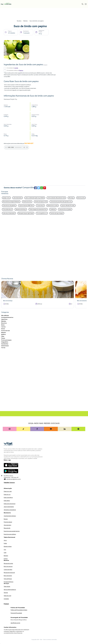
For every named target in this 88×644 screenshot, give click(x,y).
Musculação (7, 528)
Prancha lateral (8, 522)
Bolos (3, 325)
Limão (16, 68)
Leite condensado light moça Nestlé (35, 198)
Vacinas (6, 593)
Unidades (6, 599)
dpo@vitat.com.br (15, 623)
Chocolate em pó (7, 209)
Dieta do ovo (7, 494)
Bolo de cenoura (8, 566)
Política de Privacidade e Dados (19, 610)
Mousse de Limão (8, 563)
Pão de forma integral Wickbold (11, 202)
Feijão (5, 543)
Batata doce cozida (53, 205)
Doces (3, 329)
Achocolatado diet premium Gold (56, 198)
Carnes (3, 327)
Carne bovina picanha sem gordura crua (61, 202)
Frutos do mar (6, 331)
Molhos (3, 334)
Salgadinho (5, 342)
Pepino (21, 70)
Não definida (5, 315)
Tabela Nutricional (9, 537)
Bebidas (25, 21)
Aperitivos (4, 319)
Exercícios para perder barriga (12, 531)
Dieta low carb (8, 491)
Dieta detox (7, 501)
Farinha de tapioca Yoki (41, 202)
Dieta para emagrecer (10, 504)
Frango (6, 559)
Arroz (5, 540)
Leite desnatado (18, 198)
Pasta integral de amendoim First (38, 209)
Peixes (3, 338)
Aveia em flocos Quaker (65, 209)
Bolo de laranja (8, 576)
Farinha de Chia (27, 202)
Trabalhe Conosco (9, 483)
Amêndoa (53, 209)
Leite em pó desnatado (9, 213)
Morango (71, 198)
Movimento (7, 513)
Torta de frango (8, 579)
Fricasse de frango (9, 582)
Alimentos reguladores (10, 510)
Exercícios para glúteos (10, 534)
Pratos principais (6, 340)
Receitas (19, 21)
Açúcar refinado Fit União (68, 205)
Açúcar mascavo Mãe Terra (26, 205)
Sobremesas (5, 346)
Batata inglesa (8, 546)
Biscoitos (4, 323)
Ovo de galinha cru (42, 213)
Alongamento (7, 525)
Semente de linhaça (21, 209)
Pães (3, 336)
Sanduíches (5, 344)
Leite (5, 553)
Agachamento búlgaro (10, 516)
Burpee (6, 519)
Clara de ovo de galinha (9, 205)
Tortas (3, 348)
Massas (4, 332)
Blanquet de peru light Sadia (26, 213)
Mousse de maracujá (9, 573)
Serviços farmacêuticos (10, 590)
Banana (6, 556)
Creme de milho (8, 570)
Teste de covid (7, 596)
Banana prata (81, 198)
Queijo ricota (6, 198)
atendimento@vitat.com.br (14, 479)
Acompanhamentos (7, 317)
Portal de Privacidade (16, 613)
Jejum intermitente (9, 507)
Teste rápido (7, 586)
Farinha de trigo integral (57, 213)
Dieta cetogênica (8, 497)
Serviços (6, 583)
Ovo (5, 550)
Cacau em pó (40, 205)
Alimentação (8, 488)
